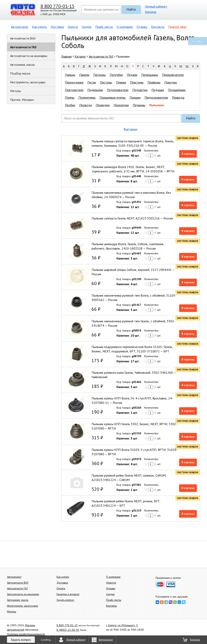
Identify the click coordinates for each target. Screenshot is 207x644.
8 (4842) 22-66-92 (68, 630)
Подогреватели (118, 90)
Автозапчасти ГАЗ (23, 47)
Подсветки (140, 90)
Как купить (39, 27)
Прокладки (121, 105)
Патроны (100, 75)
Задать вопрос (65, 600)
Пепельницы (150, 75)
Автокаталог (20, 27)
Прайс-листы (104, 27)
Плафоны (154, 82)
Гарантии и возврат (68, 594)
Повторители (74, 90)
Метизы (16, 91)
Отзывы (142, 27)
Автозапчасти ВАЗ (23, 38)
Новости (111, 583)
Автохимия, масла (22, 65)
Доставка (57, 27)
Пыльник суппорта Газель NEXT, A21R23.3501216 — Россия (132, 218)
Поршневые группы (113, 97)
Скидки (86, 27)
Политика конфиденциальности (26, 634)
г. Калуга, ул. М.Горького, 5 (122, 625)
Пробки (70, 105)
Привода (178, 97)
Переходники (74, 82)
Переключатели (173, 75)
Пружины (139, 105)
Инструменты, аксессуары (28, 82)
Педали (132, 75)
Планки (121, 82)
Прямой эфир (177, 27)
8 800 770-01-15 (57, 6)
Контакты (158, 27)
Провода (85, 105)
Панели (84, 75)
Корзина (151, 12)
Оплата (73, 27)
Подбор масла (20, 73)
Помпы (70, 97)
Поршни (135, 97)
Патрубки (116, 75)
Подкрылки (95, 90)
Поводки (171, 82)
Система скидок (188, 138)
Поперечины (87, 97)
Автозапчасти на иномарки (29, 56)
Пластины (137, 82)
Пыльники (157, 105)
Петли (92, 82)
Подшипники (177, 90)
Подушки (158, 90)
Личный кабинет (156, 6)
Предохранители (156, 97)
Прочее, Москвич (22, 100)
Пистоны (106, 82)
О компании (125, 27)
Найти (131, 9)
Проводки (103, 105)
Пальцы (70, 75)
